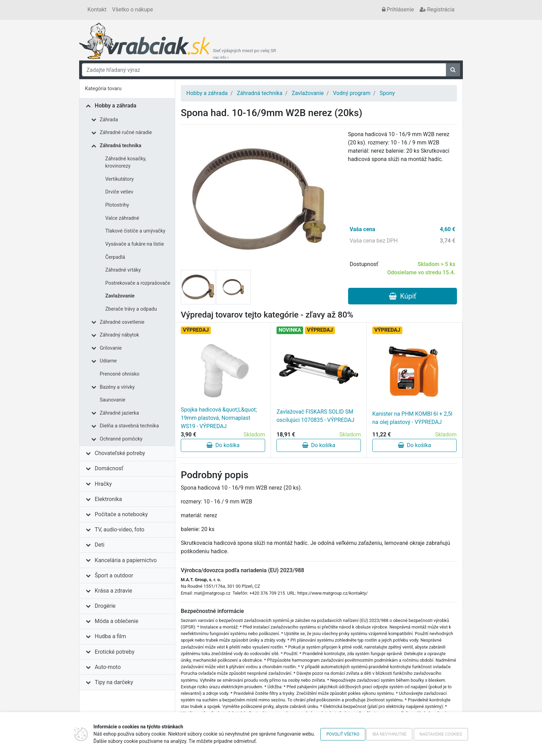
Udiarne (108, 361)
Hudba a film (110, 636)
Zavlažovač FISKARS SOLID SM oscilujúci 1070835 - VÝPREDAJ (315, 416)
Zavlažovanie (120, 296)
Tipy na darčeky (114, 682)
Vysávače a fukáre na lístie (135, 244)
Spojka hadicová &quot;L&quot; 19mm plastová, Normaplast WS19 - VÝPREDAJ (219, 418)
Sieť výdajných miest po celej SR (244, 54)
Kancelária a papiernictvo (126, 560)
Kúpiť (403, 296)
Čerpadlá (115, 257)
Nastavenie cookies (441, 734)
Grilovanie (111, 348)
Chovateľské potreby (120, 453)
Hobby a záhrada (115, 106)
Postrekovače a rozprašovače (138, 283)
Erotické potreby (115, 652)
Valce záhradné (122, 218)
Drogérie (105, 606)
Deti (100, 545)
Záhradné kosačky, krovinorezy (126, 163)
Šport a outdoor (114, 575)
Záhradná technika (121, 146)
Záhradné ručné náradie (126, 133)
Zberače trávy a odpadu (131, 309)
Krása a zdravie (113, 591)
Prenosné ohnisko (120, 374)
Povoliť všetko (343, 734)
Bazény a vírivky (117, 387)
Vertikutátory (120, 179)
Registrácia (437, 10)
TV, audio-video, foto (119, 530)
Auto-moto (108, 667)
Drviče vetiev (119, 192)
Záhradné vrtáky (123, 270)
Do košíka (223, 445)
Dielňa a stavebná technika (129, 426)
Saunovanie (113, 400)
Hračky (103, 484)
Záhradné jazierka (120, 413)
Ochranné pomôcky (121, 439)
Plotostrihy (117, 205)
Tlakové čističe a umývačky (135, 231)
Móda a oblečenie (116, 621)
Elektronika (108, 499)
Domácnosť (109, 468)
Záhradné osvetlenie (122, 322)
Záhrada (109, 120)
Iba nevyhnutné (389, 734)
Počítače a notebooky (121, 514)
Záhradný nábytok (120, 335)
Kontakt (97, 10)
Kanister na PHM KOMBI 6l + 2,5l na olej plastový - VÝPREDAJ (412, 418)
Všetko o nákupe (132, 10)
